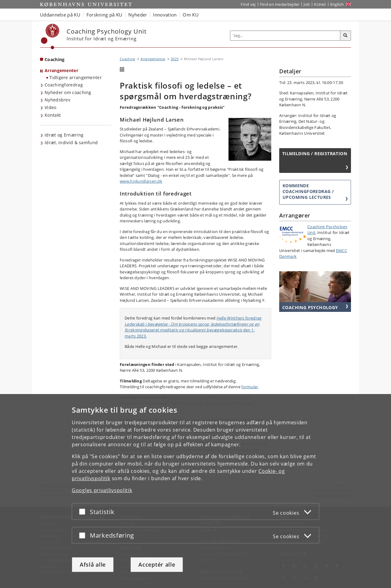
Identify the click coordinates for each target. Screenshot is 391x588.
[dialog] (195, 491)
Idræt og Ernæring (64, 135)
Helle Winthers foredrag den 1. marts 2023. (193, 327)
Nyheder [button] (138, 15)
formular (250, 387)
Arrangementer (61, 70)
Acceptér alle (157, 564)
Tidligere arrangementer (75, 77)
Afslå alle (93, 564)
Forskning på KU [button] (104, 15)
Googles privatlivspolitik (102, 490)
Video (51, 107)
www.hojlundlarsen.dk (141, 181)
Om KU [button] (191, 15)
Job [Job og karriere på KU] (307, 4)
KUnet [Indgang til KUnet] (320, 4)
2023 (175, 59)
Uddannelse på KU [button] (60, 15)
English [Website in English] (337, 4)
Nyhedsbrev (57, 100)
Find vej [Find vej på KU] (248, 4)
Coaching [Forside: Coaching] (55, 59)
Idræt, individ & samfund (71, 142)
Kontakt (53, 115)
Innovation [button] (165, 15)
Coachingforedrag (64, 85)
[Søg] (345, 36)
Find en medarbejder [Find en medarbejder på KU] (280, 4)
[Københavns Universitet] (50, 37)
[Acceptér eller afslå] (84, 511)
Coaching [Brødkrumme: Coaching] (127, 59)
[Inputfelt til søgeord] (285, 36)
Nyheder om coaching (68, 92)
